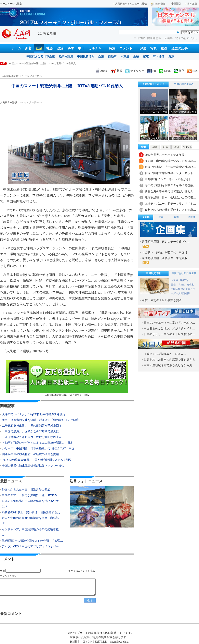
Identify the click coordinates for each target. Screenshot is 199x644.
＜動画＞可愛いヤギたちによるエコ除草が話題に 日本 (38, 443)
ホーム (16, 48)
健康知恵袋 (155, 38)
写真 (154, 48)
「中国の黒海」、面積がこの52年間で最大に (30, 431)
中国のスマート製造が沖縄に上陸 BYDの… (31, 495)
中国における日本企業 (41, 56)
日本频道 (191, 4)
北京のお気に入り (187, 38)
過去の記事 (180, 48)
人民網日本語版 (10, 76)
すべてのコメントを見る (82, 571)
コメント (126, 48)
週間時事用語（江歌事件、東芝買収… (166, 260)
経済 (39, 48)
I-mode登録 (158, 4)
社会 (50, 48)
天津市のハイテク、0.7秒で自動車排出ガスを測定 (34, 414)
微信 (179, 71)
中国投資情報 (86, 56)
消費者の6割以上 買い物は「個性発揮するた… (32, 512)
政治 (60, 48)
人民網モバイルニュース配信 (130, 4)
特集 (112, 48)
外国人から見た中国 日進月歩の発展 (30, 63)
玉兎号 (174, 280)
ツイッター (135, 71)
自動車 (112, 56)
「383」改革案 (186, 285)
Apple (102, 71)
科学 (71, 48)
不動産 (125, 56)
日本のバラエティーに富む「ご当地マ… (169, 323)
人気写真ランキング (153, 84)
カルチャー (97, 48)
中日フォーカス (33, 76)
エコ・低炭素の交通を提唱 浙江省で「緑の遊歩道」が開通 (40, 420)
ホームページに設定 (11, 4)
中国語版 (175, 4)
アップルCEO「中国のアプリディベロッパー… (32, 546)
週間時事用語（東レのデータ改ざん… (166, 244)
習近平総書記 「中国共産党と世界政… (170, 167)
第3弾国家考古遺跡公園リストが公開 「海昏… (32, 541)
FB (152, 71)
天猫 (174, 285)
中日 (81, 48)
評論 (143, 48)
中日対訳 (139, 38)
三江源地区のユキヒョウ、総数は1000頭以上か (32, 437)
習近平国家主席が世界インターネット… (170, 173)
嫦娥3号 (184, 280)
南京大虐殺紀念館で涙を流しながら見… (169, 365)
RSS (193, 71)
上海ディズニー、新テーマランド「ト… (170, 204)
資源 (171, 56)
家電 (146, 56)
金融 (136, 56)
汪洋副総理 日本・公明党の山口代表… (170, 198)
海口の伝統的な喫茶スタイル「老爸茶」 (170, 185)
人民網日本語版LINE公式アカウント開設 (67, 378)
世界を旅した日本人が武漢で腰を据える (169, 360)
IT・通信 (158, 56)
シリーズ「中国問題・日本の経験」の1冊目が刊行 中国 (38, 448)
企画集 (169, 38)
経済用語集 (66, 56)
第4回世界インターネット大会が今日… (170, 179)
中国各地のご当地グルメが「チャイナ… (169, 329)
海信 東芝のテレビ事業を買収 (162, 300)
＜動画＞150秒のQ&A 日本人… (165, 354)
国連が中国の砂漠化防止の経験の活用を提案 (30, 454)
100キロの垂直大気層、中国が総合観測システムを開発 (37, 460)
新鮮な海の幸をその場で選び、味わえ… (170, 191)
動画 (164, 48)
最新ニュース (11, 481)
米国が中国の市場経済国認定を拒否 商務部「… (30, 521)
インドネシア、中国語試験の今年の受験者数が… (30, 532)
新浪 (116, 71)
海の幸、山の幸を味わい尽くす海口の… (170, 161)
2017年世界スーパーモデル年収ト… (168, 155)
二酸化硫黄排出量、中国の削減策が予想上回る (32, 426)
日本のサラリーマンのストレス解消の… (169, 334)
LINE (165, 71)
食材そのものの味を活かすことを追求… (170, 210)
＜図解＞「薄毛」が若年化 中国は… (166, 252)
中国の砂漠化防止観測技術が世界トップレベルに (33, 466)
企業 (101, 56)
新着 (28, 48)
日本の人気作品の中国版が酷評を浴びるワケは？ (30, 504)
